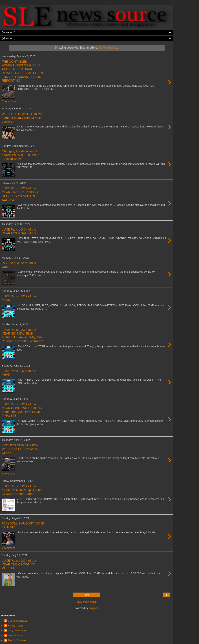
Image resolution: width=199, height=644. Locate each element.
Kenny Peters (16, 626)
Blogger (93, 608)
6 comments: (9, 101)
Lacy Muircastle (17, 630)
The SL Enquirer (17, 640)
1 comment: (9, 474)
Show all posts (109, 48)
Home (87, 595)
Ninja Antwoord (16, 636)
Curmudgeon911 (17, 621)
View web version (87, 602)
